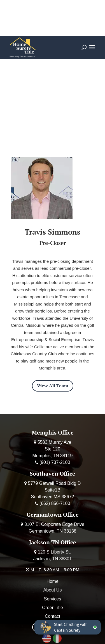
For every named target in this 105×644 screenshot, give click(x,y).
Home (53, 581)
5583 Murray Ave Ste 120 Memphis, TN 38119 (53, 449)
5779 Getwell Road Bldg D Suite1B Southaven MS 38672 (54, 490)
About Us (53, 590)
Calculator (35, 11)
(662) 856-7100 (55, 503)
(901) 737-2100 (55, 462)
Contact (53, 616)
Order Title (69, 11)
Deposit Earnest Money (53, 25)
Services (53, 599)
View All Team (53, 386)
